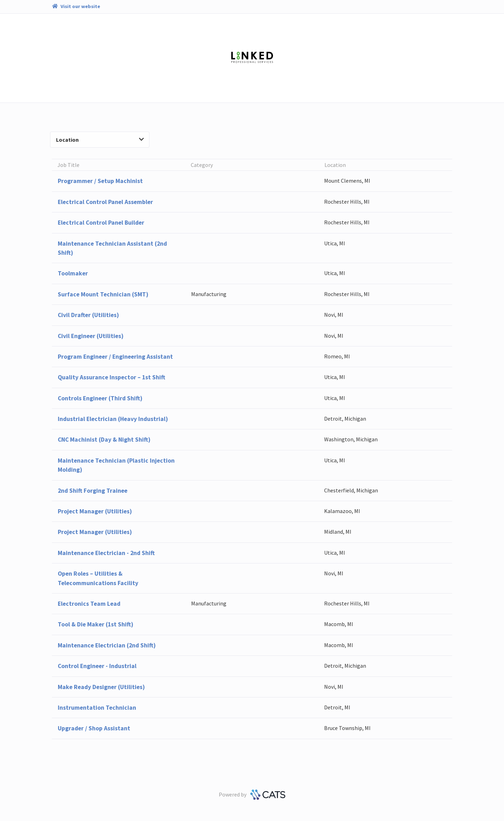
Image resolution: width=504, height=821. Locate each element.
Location (100, 140)
